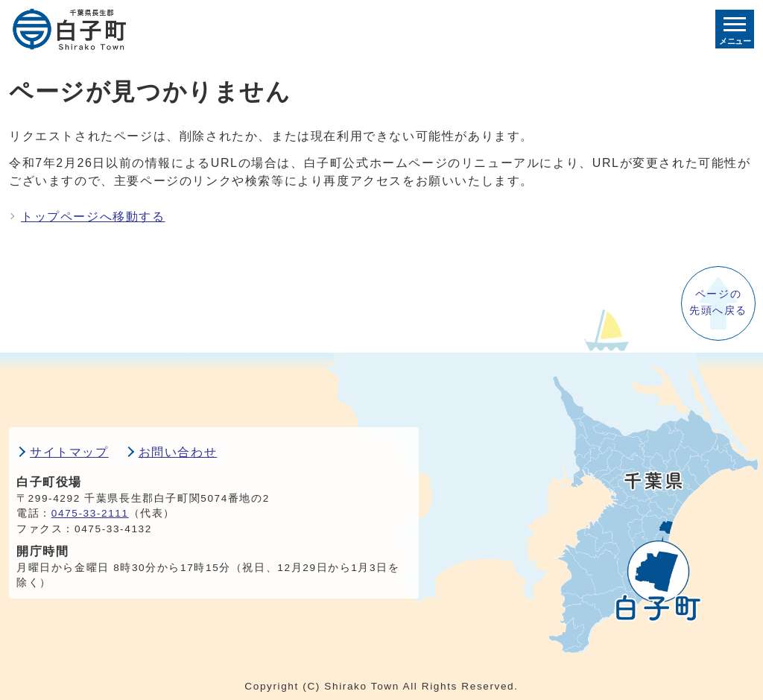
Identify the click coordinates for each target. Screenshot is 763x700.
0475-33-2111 (90, 513)
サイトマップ (69, 452)
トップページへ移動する (93, 217)
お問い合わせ (178, 452)
